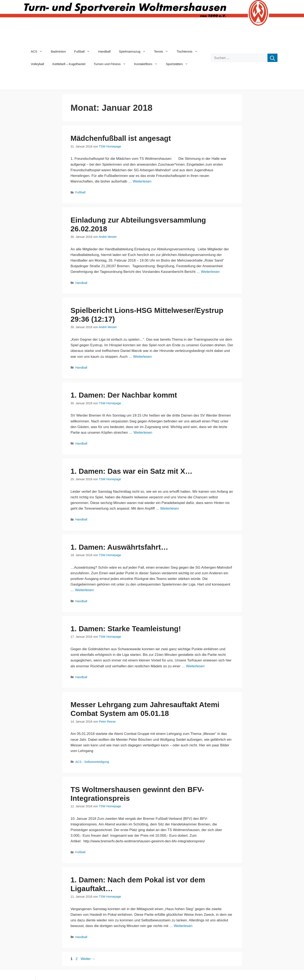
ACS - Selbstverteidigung (92, 762)
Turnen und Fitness (112, 64)
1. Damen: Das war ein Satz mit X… (132, 471)
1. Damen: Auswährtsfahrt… (119, 547)
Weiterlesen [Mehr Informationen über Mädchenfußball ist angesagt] (142, 181)
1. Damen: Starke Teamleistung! (126, 629)
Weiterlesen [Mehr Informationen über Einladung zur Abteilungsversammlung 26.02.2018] (210, 272)
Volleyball (38, 64)
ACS (39, 52)
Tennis (163, 52)
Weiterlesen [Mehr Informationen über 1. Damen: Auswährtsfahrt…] (84, 590)
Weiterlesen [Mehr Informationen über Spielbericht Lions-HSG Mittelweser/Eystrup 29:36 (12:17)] (142, 357)
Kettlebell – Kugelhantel (69, 64)
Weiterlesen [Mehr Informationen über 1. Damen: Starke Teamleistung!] (195, 666)
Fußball (84, 52)
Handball (104, 51)
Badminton (58, 51)
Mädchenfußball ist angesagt (121, 138)
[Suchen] (272, 58)
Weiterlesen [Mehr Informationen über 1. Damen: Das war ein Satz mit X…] (170, 508)
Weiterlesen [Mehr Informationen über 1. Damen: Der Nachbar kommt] (143, 433)
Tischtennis (189, 52)
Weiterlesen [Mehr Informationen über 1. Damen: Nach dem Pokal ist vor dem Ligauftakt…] (183, 926)
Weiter (88, 959)
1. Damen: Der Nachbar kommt (124, 395)
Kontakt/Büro (148, 64)
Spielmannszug (134, 52)
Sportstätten (179, 64)
